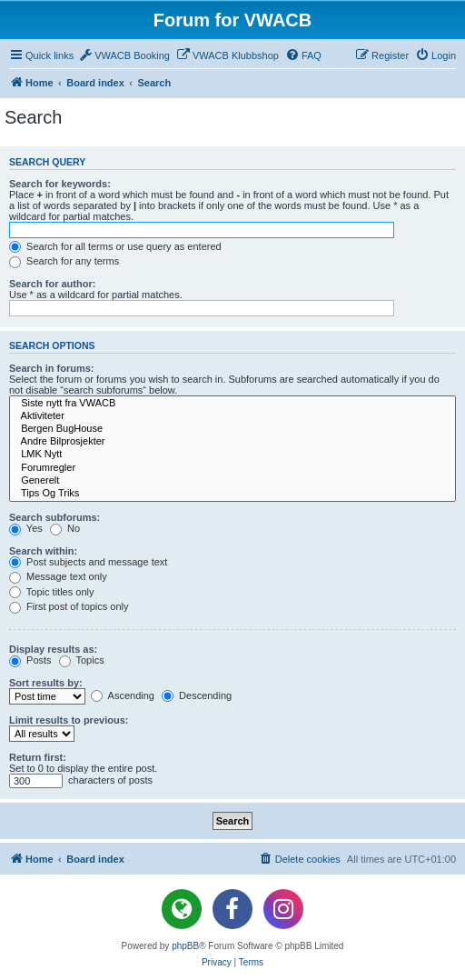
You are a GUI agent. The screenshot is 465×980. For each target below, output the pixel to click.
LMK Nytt (232, 455)
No (65, 528)
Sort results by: (46, 683)
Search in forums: (52, 368)
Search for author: (52, 284)
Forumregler (232, 468)
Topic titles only (51, 592)
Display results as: (53, 649)
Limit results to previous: (69, 720)
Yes (26, 528)
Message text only (58, 576)
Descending (197, 695)
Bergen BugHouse (232, 429)
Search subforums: (54, 517)
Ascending (123, 695)
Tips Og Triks (232, 494)
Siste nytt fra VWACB (232, 404)
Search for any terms (64, 261)
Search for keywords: (60, 184)
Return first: (38, 757)
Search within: (43, 551)
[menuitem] (124, 55)
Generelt (232, 481)
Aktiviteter (232, 416)
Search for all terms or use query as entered (115, 246)
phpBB (185, 946)
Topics (82, 660)
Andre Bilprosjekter (232, 442)
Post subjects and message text (88, 562)
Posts (30, 660)
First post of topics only (69, 606)
